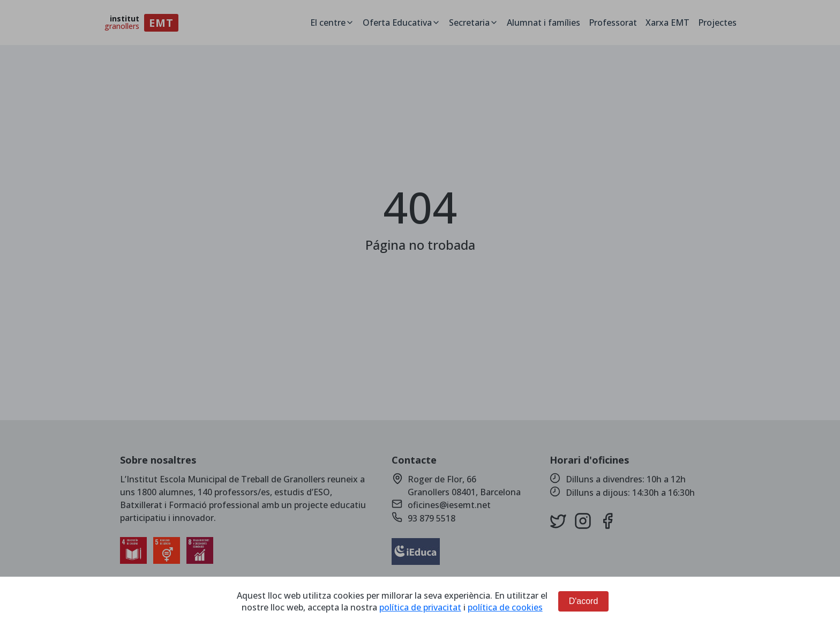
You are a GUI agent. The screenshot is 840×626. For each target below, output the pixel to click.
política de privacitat (420, 607)
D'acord (584, 601)
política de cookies (505, 607)
